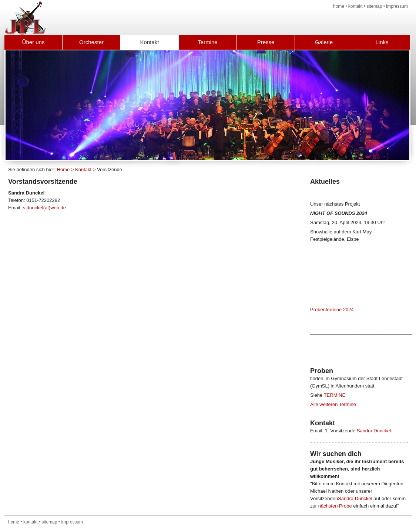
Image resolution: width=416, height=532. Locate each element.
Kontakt (150, 42)
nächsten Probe (335, 506)
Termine (207, 42)
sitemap (374, 6)
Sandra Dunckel (355, 498)
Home (63, 169)
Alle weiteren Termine (333, 404)
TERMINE (335, 395)
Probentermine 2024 (332, 310)
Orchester (91, 42)
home (339, 6)
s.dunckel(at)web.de (44, 208)
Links (382, 42)
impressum (397, 6)
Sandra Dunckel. (375, 431)
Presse (266, 42)
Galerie (324, 42)
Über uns (33, 42)
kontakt (355, 6)
